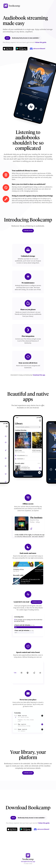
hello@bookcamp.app (28, 862)
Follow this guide (41, 42)
